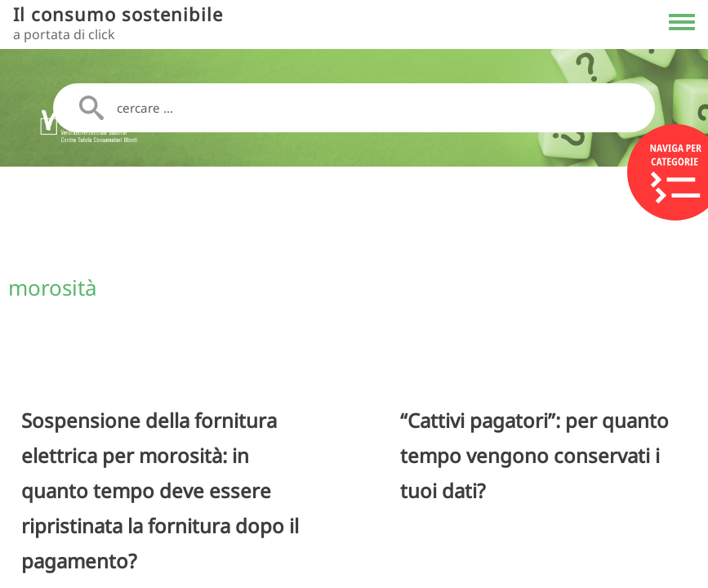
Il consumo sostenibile (118, 14)
